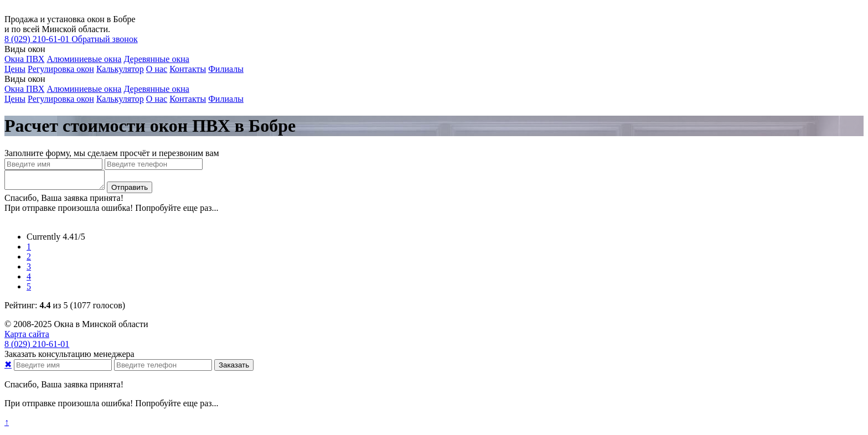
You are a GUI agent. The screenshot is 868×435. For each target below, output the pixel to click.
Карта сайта (27, 337)
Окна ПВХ (24, 59)
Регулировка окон (61, 69)
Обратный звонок (104, 39)
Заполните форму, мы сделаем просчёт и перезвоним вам (112, 153)
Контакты (188, 69)
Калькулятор (120, 69)
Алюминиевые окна (84, 59)
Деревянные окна (156, 59)
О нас (157, 69)
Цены (15, 69)
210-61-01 (38, 39)
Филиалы (226, 69)
